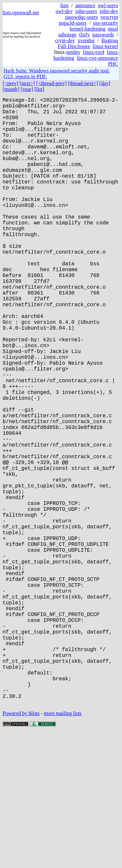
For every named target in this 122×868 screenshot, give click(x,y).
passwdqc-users (81, 17)
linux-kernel (105, 46)
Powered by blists (21, 848)
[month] (11, 89)
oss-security (106, 23)
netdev (73, 52)
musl (113, 29)
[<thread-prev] (51, 83)
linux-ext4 (94, 52)
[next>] (27, 83)
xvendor (86, 40)
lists (64, 5)
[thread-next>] (83, 83)
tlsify (84, 35)
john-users (86, 11)
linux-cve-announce (97, 58)
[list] (39, 89)
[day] (105, 83)
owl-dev (64, 11)
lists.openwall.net (21, 13)
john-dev (109, 11)
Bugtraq (110, 40)
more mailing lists (63, 848)
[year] (27, 89)
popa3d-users (73, 23)
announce (85, 5)
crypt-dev (65, 40)
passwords (103, 35)
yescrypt (109, 17)
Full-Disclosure (74, 46)
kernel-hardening (88, 29)
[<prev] (10, 83)
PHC (113, 64)
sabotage (67, 35)
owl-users (108, 5)
